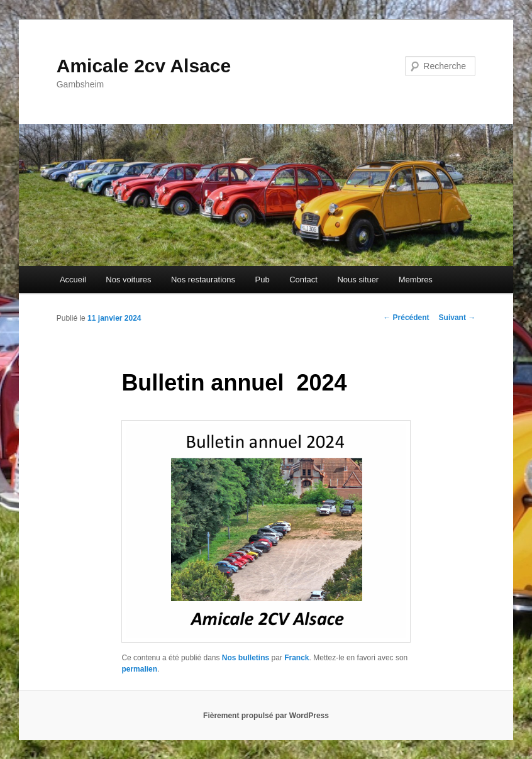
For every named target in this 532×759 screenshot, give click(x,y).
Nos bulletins (246, 658)
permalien (139, 669)
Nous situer (358, 280)
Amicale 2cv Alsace (144, 66)
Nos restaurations (203, 280)
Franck (296, 658)
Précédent (406, 318)
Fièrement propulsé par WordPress (266, 716)
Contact (303, 280)
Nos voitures (128, 280)
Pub (262, 280)
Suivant (457, 318)
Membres (416, 280)
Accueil (73, 280)
